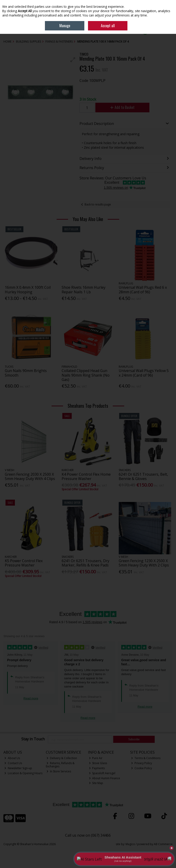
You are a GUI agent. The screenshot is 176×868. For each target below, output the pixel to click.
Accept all (108, 26)
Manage (65, 26)
